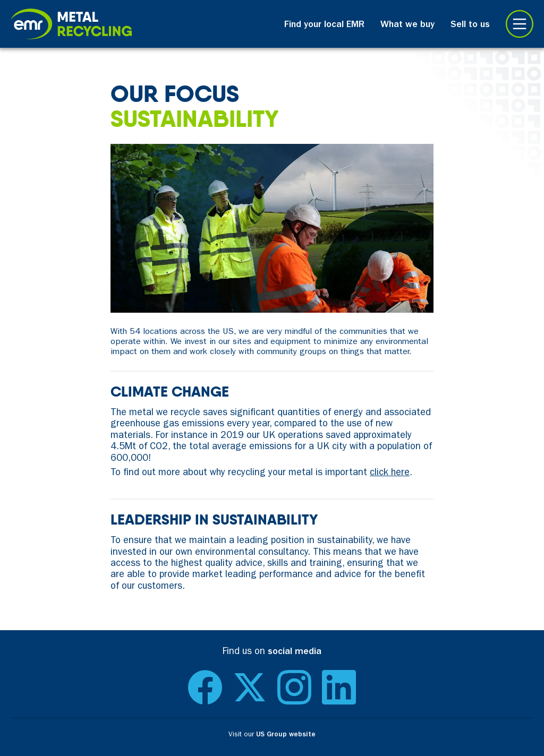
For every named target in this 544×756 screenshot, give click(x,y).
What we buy (407, 25)
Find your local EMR (324, 25)
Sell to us (470, 25)
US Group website (286, 735)
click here (390, 474)
